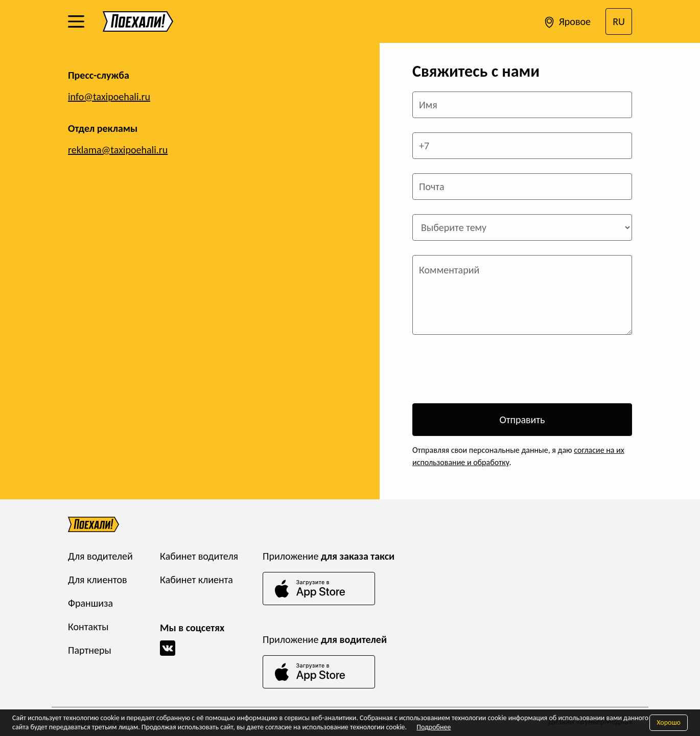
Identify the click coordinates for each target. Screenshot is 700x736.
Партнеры (90, 650)
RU (619, 21)
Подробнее (434, 727)
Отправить (522, 420)
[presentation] (490, 369)
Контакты (88, 627)
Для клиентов (98, 580)
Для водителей (100, 556)
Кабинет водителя (199, 556)
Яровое (566, 22)
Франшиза (90, 603)
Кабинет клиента (196, 580)
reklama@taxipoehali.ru (118, 150)
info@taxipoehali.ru (109, 97)
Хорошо (669, 722)
